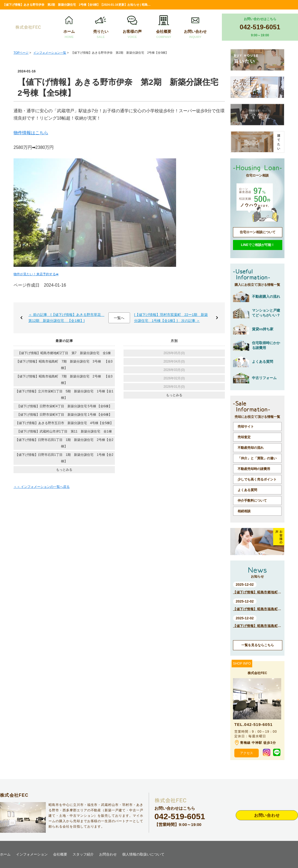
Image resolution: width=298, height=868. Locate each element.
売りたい (101, 27)
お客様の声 (132, 27)
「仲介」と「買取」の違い (257, 458)
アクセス (247, 753)
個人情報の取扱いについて (143, 854)
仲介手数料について (252, 501)
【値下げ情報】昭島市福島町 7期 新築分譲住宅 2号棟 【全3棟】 (64, 380)
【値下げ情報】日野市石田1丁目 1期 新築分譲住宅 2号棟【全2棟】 (64, 443)
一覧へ (119, 318)
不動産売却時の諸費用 (254, 469)
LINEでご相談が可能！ (257, 245)
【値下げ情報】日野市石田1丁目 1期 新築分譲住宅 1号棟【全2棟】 (64, 458)
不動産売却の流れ (251, 448)
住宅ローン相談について (258, 232)
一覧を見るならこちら (258, 645)
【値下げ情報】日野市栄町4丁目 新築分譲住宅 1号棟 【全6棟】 (64, 415)
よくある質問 (247, 490)
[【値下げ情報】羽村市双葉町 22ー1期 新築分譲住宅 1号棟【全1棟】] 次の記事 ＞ (171, 318)
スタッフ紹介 (83, 854)
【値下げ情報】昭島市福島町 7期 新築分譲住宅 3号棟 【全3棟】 (64, 365)
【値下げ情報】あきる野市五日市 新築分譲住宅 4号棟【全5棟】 (64, 423)
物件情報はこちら (31, 133)
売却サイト (246, 427)
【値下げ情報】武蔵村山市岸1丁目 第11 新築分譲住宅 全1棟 (64, 431)
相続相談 (244, 511)
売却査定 (244, 437)
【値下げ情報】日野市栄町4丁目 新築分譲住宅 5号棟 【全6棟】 (64, 406)
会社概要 (164, 27)
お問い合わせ (195, 27)
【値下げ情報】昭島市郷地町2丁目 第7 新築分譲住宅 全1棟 (64, 353)
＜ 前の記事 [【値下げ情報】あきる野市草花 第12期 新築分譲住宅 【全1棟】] (66, 318)
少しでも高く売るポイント (257, 479)
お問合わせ (108, 854)
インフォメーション (32, 854)
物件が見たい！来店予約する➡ (36, 274)
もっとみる (64, 470)
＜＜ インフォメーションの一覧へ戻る (42, 487)
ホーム (69, 27)
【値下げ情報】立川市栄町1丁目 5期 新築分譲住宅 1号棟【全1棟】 (64, 395)
